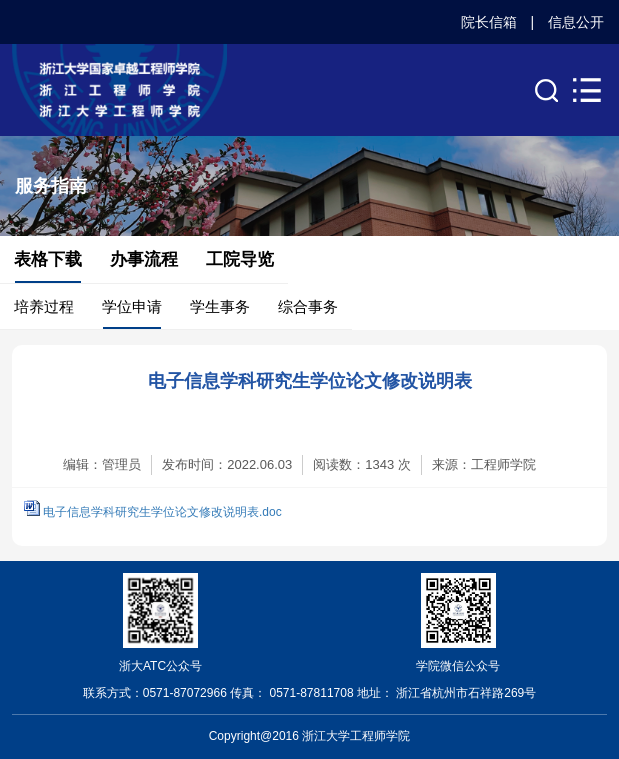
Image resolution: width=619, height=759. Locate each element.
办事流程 (144, 259)
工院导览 (240, 259)
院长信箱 (489, 22)
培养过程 (44, 306)
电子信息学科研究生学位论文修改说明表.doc (162, 512)
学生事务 (220, 306)
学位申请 (132, 306)
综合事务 (308, 306)
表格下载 (48, 259)
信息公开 (576, 22)
